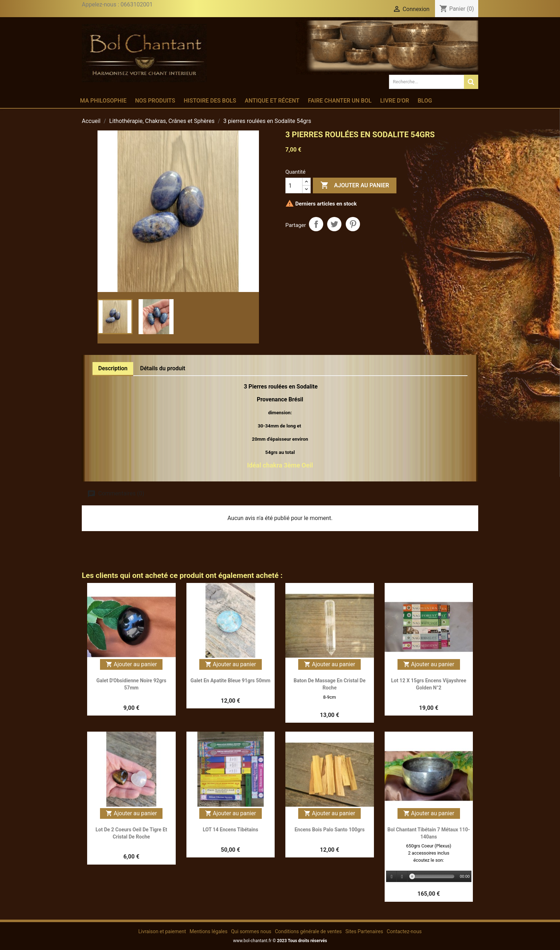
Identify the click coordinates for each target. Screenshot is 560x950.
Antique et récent (272, 101)
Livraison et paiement (162, 931)
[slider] (433, 876)
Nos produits (155, 101)
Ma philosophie (103, 101)
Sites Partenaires (364, 931)
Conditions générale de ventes (308, 931)
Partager (316, 224)
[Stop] (402, 877)
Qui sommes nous (251, 931)
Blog (425, 101)
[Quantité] (294, 185)
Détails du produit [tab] (163, 368)
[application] (429, 877)
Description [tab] (113, 368)
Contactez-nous (404, 931)
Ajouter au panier (355, 185)
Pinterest (353, 224)
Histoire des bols (210, 101)
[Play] (392, 877)
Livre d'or (394, 101)
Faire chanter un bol (340, 101)
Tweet (334, 224)
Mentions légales (209, 931)
